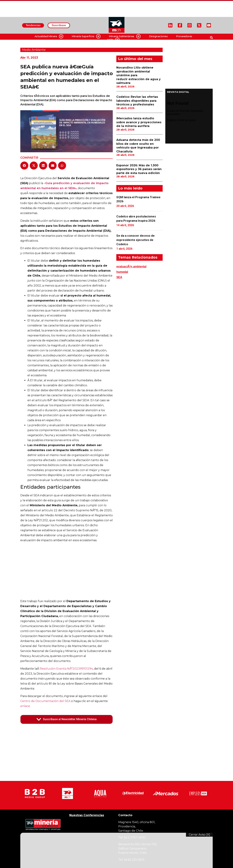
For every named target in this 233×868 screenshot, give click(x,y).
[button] (24, 166)
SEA (119, 277)
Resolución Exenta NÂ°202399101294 (66, 669)
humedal (122, 272)
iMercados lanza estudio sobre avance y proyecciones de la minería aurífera (139, 122)
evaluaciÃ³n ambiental (131, 267)
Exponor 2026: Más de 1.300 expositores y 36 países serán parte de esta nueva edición (139, 169)
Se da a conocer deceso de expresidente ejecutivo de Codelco (135, 240)
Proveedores (184, 36)
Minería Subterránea (125, 36)
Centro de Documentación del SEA (45, 701)
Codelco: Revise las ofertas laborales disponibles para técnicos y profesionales (137, 101)
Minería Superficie (86, 36)
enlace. (25, 706)
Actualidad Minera (49, 36)
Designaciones (158, 36)
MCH (113, 40)
